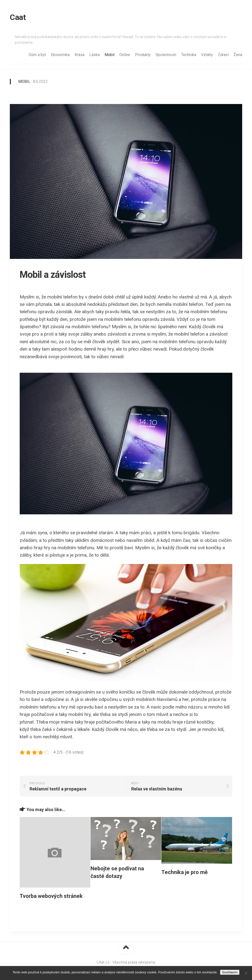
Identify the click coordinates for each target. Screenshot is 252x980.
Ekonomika (60, 55)
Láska (94, 55)
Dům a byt (37, 55)
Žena (238, 55)
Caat (18, 17)
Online (125, 55)
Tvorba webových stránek (51, 896)
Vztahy (207, 55)
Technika (189, 55)
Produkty (143, 55)
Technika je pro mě (185, 872)
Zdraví (223, 55)
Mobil (110, 55)
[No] (246, 973)
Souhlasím (230, 972)
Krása (79, 55)
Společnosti (166, 55)
